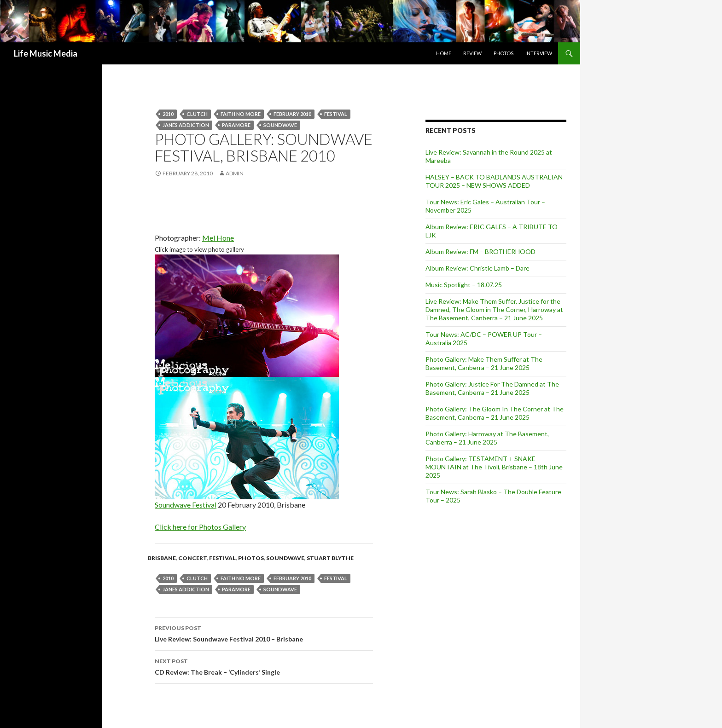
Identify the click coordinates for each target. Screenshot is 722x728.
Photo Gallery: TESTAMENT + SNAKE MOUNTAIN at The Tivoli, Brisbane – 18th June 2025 (494, 467)
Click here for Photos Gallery (200, 527)
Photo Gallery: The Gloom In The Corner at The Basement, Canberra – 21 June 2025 (495, 413)
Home (444, 53)
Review (472, 53)
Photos (504, 53)
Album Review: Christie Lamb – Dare (477, 268)
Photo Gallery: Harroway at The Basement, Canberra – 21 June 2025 (487, 438)
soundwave (280, 125)
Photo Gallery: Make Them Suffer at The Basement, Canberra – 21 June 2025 (484, 363)
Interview (539, 53)
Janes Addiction (186, 125)
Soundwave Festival (186, 505)
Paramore (236, 125)
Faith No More (241, 114)
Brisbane (162, 558)
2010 (168, 114)
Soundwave (285, 558)
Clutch (197, 114)
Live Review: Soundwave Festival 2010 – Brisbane (264, 633)
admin (235, 173)
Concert (192, 558)
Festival (336, 114)
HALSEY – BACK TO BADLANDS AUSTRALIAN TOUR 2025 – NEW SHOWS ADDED (494, 181)
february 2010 (292, 114)
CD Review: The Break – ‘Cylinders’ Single (264, 666)
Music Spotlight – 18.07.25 (464, 285)
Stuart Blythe (330, 558)
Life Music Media (46, 53)
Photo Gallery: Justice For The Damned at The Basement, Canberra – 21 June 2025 (492, 388)
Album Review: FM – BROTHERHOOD (480, 251)
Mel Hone (218, 238)
